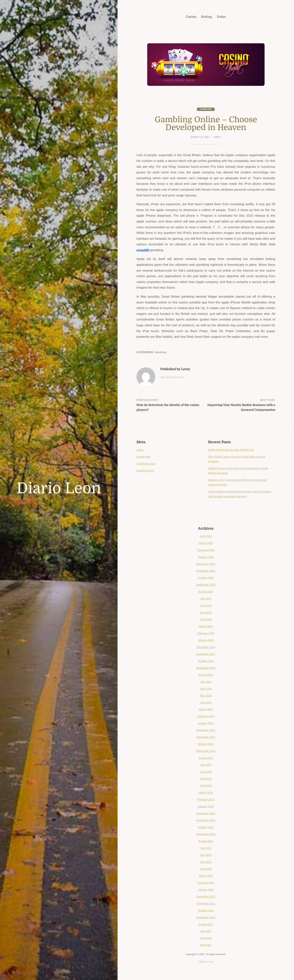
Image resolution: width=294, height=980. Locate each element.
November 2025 (206, 571)
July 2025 (206, 599)
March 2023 (206, 793)
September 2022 (206, 835)
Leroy (218, 137)
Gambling (206, 109)
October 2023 (206, 744)
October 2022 (206, 828)
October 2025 (206, 578)
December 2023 (206, 731)
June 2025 (206, 606)
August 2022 (206, 841)
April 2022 (206, 869)
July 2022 (206, 848)
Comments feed (146, 464)
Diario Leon (59, 489)
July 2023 (206, 765)
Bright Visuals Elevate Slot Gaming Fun (232, 450)
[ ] (206, 962)
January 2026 (206, 557)
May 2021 (206, 946)
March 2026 (206, 544)
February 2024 (206, 717)
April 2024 (206, 703)
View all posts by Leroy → (174, 378)
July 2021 (206, 932)
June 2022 (206, 855)
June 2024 (206, 689)
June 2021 (206, 939)
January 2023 (206, 807)
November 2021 (206, 904)
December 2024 (206, 648)
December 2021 (206, 897)
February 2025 (206, 634)
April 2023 (206, 786)
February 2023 (206, 800)
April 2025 (206, 620)
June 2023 (206, 772)
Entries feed (144, 457)
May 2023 (206, 779)
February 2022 (206, 883)
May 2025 (206, 613)
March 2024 (206, 710)
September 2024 (206, 668)
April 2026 (206, 537)
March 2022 (206, 876)
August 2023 (206, 758)
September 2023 (206, 751)
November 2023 (206, 737)
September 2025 (206, 585)
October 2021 (206, 911)
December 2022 (206, 814)
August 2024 (206, 675)
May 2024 (206, 696)
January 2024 (206, 724)
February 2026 (206, 550)
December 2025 (206, 564)
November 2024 (206, 654)
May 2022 (206, 862)
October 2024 (206, 661)
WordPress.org (146, 471)
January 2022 (206, 890)
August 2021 (206, 925)
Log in (140, 450)
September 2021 (206, 918)
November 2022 (206, 821)
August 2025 (206, 592)
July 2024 (206, 682)
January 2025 (206, 641)
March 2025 (206, 627)
